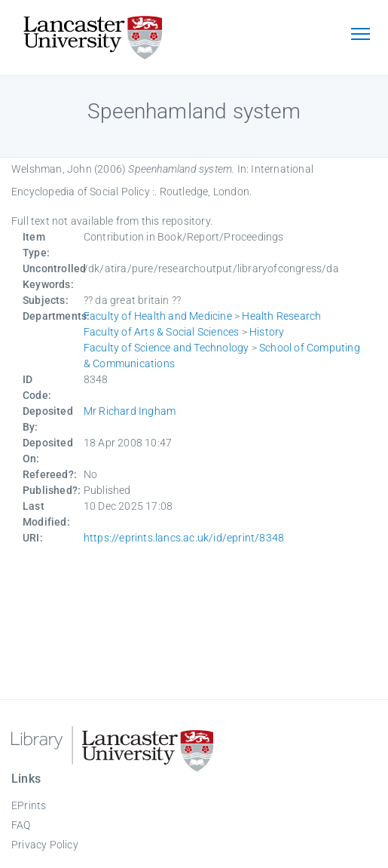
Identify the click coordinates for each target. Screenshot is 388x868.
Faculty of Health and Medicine (158, 316)
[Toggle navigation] (360, 35)
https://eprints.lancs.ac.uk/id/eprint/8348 (184, 538)
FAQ (21, 825)
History (267, 332)
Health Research (281, 316)
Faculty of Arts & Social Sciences (162, 332)
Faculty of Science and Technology (167, 348)
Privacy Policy (45, 845)
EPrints (29, 805)
